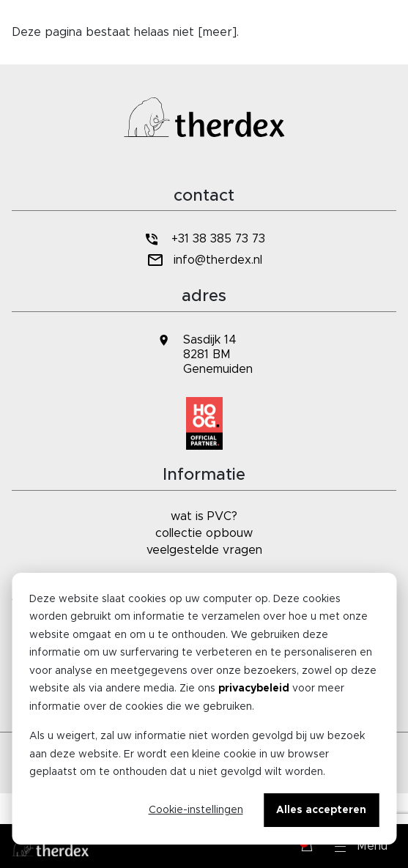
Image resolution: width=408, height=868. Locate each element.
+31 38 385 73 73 (204, 239)
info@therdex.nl (204, 260)
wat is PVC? (204, 516)
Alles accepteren (321, 810)
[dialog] (204, 709)
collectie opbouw (204, 533)
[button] (361, 846)
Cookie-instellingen (196, 810)
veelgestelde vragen (204, 550)
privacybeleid (254, 689)
